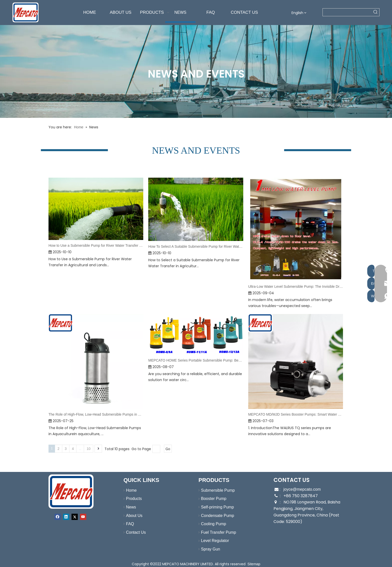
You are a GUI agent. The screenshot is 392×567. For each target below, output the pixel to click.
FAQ (127, 524)
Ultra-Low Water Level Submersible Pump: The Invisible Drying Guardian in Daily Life (296, 287)
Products (131, 499)
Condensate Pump (215, 516)
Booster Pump (211, 499)
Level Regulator (212, 541)
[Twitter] (75, 517)
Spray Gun (208, 549)
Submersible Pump (215, 490)
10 (88, 449)
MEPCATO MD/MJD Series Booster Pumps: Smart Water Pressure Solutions (296, 414)
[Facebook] (58, 517)
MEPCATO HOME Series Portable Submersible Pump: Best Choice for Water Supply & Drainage (196, 360)
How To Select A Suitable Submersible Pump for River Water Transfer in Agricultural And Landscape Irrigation (196, 246)
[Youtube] (83, 517)
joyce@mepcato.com (302, 489)
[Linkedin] (66, 517)
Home (129, 490)
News (128, 507)
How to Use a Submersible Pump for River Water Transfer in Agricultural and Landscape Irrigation (96, 245)
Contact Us (133, 532)
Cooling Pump (211, 524)
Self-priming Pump (215, 507)
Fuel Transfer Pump (216, 532)
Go (168, 449)
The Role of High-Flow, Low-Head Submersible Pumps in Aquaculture (96, 414)
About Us (132, 516)
